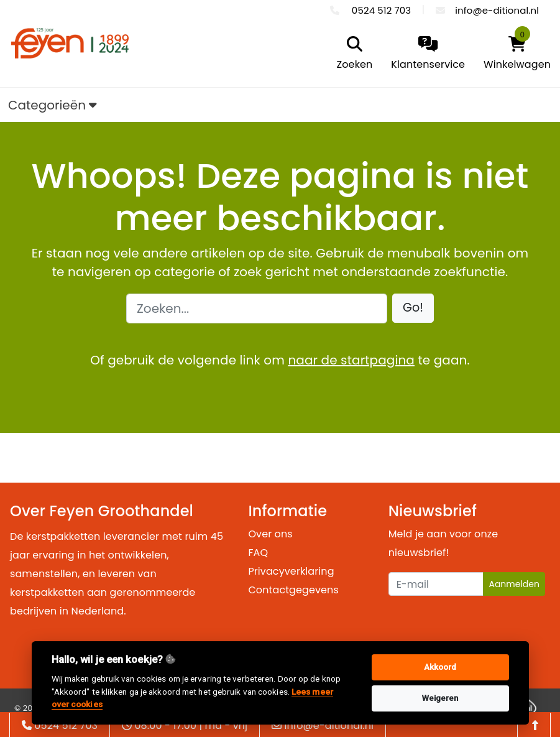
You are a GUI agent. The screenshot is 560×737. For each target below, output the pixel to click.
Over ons (270, 534)
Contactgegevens (293, 590)
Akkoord (440, 667)
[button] (413, 308)
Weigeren (440, 698)
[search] (352, 54)
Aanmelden (514, 584)
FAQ (258, 553)
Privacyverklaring (291, 571)
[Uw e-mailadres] (436, 584)
